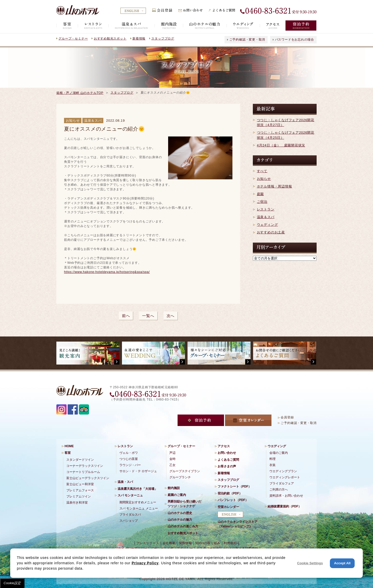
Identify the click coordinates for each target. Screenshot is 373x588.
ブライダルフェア (282, 483)
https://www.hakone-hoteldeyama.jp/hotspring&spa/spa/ (107, 272)
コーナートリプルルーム (83, 472)
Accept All (342, 563)
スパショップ (129, 521)
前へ (126, 316)
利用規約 (230, 543)
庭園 (260, 194)
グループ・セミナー (73, 39)
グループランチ (180, 477)
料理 (272, 459)
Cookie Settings (310, 563)
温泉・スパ (125, 482)
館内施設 (174, 488)
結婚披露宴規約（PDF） (284, 506)
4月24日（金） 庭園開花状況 (281, 145)
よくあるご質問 (228, 460)
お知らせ (264, 179)
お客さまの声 (227, 466)
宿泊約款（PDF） (230, 493)
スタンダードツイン (80, 460)
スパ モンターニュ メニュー (139, 508)
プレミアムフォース (80, 490)
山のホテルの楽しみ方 (183, 526)
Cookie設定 (12, 583)
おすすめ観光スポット (110, 39)
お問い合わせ (227, 453)
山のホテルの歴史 (180, 513)
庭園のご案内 (177, 495)
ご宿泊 (262, 202)
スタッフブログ (163, 39)
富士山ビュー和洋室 (80, 484)
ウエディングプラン (283, 471)
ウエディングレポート (285, 477)
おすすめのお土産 (271, 232)
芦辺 (172, 453)
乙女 (172, 465)
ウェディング (268, 225)
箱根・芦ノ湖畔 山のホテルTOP (80, 93)
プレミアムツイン (79, 496)
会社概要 (169, 543)
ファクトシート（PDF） (234, 486)
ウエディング (277, 446)
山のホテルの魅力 (180, 520)
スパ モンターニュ (130, 495)
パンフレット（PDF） (233, 500)
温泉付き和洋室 (77, 503)
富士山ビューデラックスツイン (88, 478)
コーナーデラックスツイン (85, 466)
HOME (69, 446)
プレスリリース (148, 543)
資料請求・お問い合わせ (286, 496)
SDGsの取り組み (208, 543)
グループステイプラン (185, 471)
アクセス (224, 446)
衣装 (272, 465)
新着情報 (139, 39)
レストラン (266, 209)
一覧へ (148, 316)
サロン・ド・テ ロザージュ (138, 471)
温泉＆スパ (266, 217)
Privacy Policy (145, 563)
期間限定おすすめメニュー (138, 502)
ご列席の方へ (279, 490)
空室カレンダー (228, 507)
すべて (262, 171)
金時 (172, 459)
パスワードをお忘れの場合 (295, 40)
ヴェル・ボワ (129, 453)
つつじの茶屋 (129, 459)
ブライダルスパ (130, 515)
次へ (171, 316)
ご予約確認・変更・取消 (247, 40)
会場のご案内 (279, 453)
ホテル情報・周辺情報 (275, 186)
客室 (68, 453)
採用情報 (185, 543)
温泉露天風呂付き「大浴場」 (138, 489)
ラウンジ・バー (130, 465)
